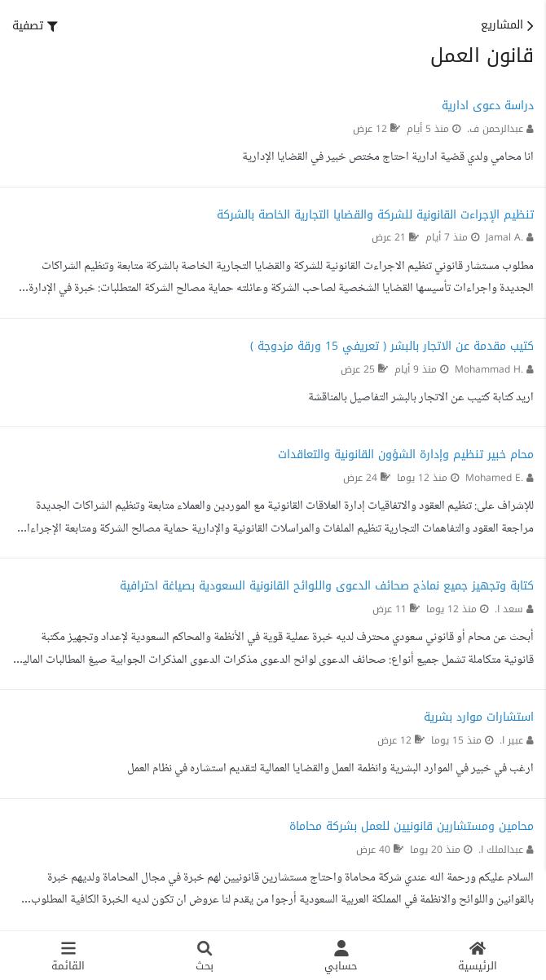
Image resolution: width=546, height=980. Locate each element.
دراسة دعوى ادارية (488, 106)
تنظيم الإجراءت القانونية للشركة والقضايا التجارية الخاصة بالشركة (375, 215)
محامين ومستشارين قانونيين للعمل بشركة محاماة (412, 826)
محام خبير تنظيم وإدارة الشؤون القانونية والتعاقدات (406, 455)
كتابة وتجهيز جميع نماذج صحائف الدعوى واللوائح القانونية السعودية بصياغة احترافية (327, 586)
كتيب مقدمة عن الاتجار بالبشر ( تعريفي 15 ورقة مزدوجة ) (392, 346)
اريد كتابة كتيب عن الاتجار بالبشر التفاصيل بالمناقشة (421, 398)
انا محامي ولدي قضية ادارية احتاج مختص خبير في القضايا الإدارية (388, 157)
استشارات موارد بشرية (479, 717)
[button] (35, 26)
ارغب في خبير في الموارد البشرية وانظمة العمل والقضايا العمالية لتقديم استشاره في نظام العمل (330, 769)
